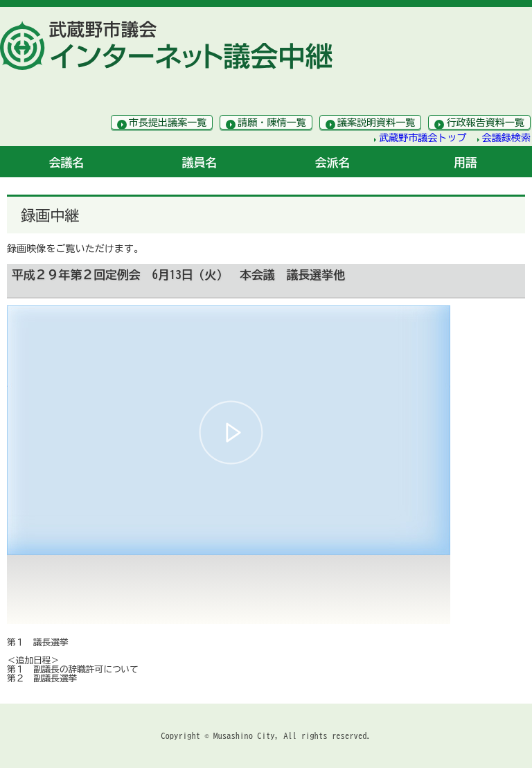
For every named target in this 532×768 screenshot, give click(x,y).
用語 (465, 162)
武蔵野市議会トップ (423, 138)
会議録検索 (506, 138)
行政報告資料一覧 (485, 123)
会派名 (333, 162)
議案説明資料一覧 (376, 123)
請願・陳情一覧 (272, 123)
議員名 (200, 162)
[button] (231, 432)
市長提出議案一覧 (168, 123)
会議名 (67, 162)
